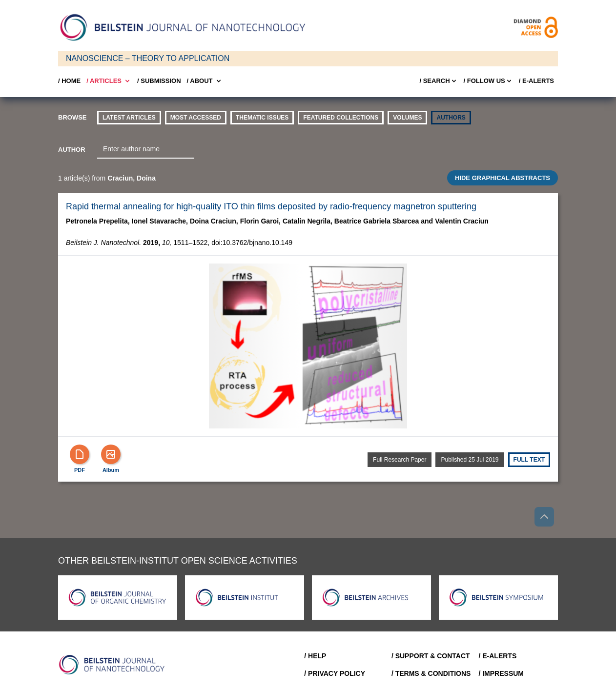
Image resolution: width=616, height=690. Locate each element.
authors (451, 118)
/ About (205, 81)
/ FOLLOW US (488, 81)
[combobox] (146, 149)
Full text (529, 460)
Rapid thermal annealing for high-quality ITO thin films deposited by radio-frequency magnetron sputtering (271, 206)
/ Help (315, 656)
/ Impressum (501, 673)
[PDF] (80, 454)
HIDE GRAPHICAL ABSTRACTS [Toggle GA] (503, 178)
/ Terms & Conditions (431, 673)
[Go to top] (544, 517)
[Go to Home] (115, 665)
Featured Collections (341, 118)
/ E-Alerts (536, 81)
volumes (407, 118)
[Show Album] (111, 454)
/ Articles (109, 81)
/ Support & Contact (431, 656)
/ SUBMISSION (159, 81)
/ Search (438, 81)
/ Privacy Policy (335, 673)
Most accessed (196, 118)
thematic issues (262, 118)
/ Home (69, 81)
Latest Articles (129, 118)
